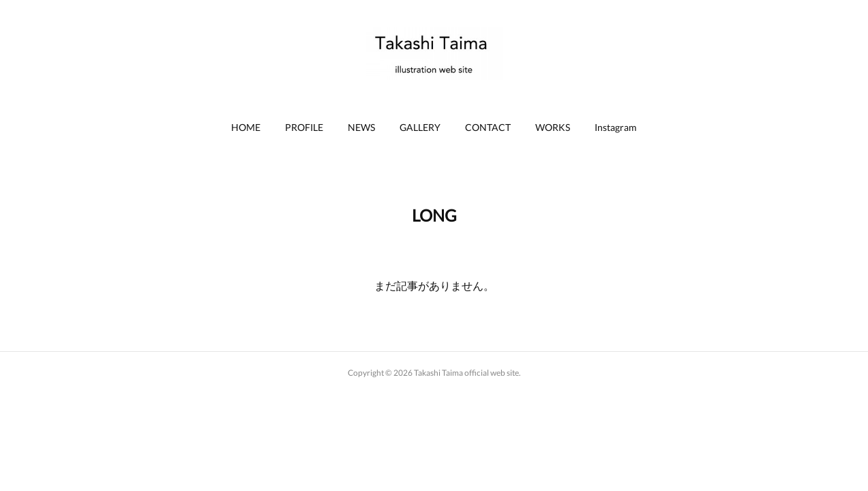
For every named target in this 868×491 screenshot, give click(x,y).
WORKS (553, 127)
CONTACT (488, 127)
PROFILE (304, 127)
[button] (246, 128)
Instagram (616, 127)
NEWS (361, 127)
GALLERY (420, 127)
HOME (246, 127)
